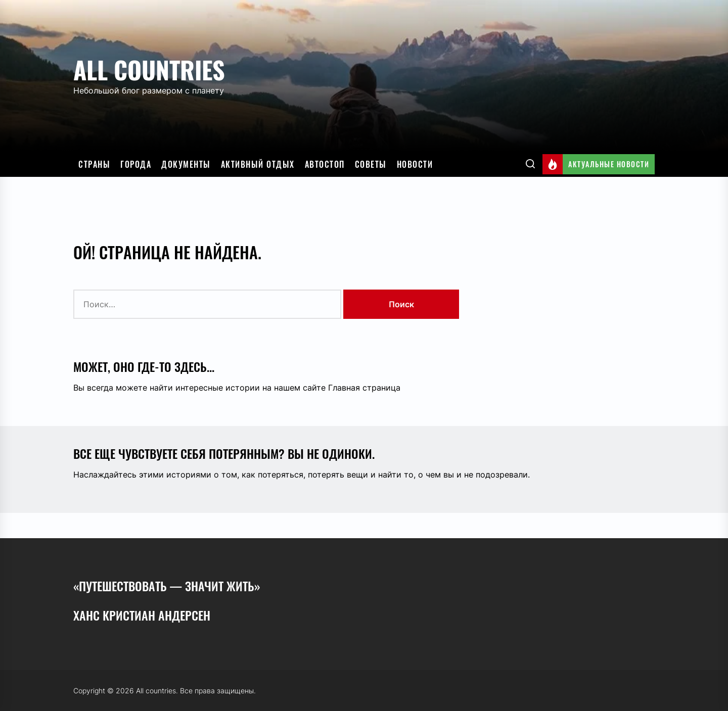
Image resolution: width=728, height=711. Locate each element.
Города (136, 164)
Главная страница (364, 388)
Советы (371, 164)
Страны (94, 164)
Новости (415, 164)
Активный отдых (258, 164)
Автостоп (325, 164)
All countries (149, 69)
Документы (186, 164)
